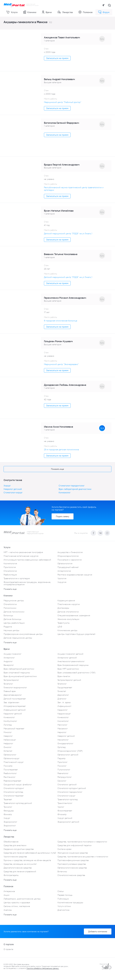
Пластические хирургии (69, 604)
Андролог (8, 661)
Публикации (63, 899)
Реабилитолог (10, 773)
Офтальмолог (10, 755)
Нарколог (62, 732)
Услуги (12, 12)
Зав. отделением (11, 702)
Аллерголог (9, 658)
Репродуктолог (65, 777)
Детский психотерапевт (15, 699)
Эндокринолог (10, 822)
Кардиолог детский (13, 714)
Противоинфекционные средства (73, 860)
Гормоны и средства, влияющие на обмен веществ (27, 860)
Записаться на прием (57, 58)
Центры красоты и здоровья (17, 902)
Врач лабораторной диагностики (75, 489)
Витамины (62, 871)
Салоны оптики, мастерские (17, 906)
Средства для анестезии (15, 845)
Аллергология (64, 571)
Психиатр (8, 766)
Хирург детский (65, 818)
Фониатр (8, 814)
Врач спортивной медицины (17, 673)
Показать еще (57, 469)
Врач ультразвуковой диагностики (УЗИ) (77, 673)
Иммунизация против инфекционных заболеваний (27, 560)
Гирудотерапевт (65, 687)
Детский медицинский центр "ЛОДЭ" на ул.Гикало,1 (68, 234)
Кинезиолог (65, 493)
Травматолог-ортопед (68, 799)
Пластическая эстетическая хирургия (21, 556)
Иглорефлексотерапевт (15, 706)
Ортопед (62, 747)
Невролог (8, 736)
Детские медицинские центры (18, 638)
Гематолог (8, 684)
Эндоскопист (10, 826)
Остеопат (8, 751)
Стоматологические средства (71, 875)
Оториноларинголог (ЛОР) (70, 751)
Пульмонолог (64, 770)
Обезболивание (11, 842)
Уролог (61, 807)
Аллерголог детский (67, 658)
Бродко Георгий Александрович (62, 165)
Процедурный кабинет (68, 567)
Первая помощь (65, 895)
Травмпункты (64, 623)
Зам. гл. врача (64, 702)
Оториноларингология (68, 556)
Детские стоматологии (68, 612)
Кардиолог (63, 710)
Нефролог (8, 743)
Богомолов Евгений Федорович (62, 123)
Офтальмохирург (12, 758)
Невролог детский (13, 489)
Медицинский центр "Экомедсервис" (61, 364)
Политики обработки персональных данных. (43, 968)
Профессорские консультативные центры (23, 634)
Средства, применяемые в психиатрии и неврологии (82, 842)
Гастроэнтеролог (11, 680)
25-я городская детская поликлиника (61, 450)
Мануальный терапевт (14, 729)
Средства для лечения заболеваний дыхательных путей (30, 853)
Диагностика (63, 910)
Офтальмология (65, 563)
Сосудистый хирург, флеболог (18, 785)
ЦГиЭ (60, 627)
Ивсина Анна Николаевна (59, 427)
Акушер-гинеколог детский (70, 654)
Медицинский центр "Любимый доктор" (63, 102)
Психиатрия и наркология (70, 560)
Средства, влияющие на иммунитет (20, 864)
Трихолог (8, 807)
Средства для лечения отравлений (20, 871)
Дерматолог (63, 695)
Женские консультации (68, 619)
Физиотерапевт (65, 811)
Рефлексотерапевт (12, 781)
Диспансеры (63, 608)
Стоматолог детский (67, 785)
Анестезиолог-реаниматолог (71, 661)
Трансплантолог (65, 803)
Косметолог (63, 721)
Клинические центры (67, 630)
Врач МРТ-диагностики (68, 669)
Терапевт (8, 799)
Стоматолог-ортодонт (14, 788)
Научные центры (11, 630)
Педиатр (61, 758)
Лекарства (65, 12)
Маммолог (62, 725)
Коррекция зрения (66, 601)
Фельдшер (9, 811)
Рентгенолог (10, 777)
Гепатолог (62, 684)
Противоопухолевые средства (72, 864)
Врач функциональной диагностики (20, 676)
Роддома (8, 627)
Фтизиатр (62, 814)
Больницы (8, 615)
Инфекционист (64, 706)
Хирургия (62, 582)
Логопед (8, 725)
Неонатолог (63, 740)
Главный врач (10, 691)
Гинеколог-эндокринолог (15, 687)
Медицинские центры (14, 601)
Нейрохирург (10, 740)
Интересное (9, 891)
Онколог (8, 747)
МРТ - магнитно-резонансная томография (23, 552)
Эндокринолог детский (68, 822)
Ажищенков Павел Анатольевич (62, 37)
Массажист (63, 729)
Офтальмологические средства (72, 868)
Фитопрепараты (11, 875)
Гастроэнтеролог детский (69, 680)
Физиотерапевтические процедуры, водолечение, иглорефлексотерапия (27, 583)
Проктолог (62, 762)
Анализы (8, 910)
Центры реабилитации (14, 623)
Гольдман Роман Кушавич (58, 341)
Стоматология (10, 571)
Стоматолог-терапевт (14, 796)
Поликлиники (10, 608)
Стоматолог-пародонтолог (72, 486)
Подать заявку (63, 516)
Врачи (47, 12)
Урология (62, 578)
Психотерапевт (11, 770)
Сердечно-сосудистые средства (19, 849)
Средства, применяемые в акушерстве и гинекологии (83, 857)
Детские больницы (12, 619)
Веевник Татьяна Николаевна (61, 254)
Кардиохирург (64, 714)
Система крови (64, 849)
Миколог (8, 732)
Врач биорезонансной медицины (73, 665)
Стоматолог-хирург (13, 493)
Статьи (61, 891)
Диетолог (62, 699)
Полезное (86, 12)
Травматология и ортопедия (17, 578)
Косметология (10, 563)
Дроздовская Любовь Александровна (65, 385)
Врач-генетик (64, 676)
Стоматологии (10, 604)
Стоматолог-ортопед (13, 792)
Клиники (30, 12)
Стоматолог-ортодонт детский (72, 788)
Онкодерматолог (65, 743)
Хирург (7, 486)
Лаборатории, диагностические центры (22, 899)
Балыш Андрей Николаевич (59, 79)
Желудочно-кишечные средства (73, 853)
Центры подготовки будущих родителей (76, 634)
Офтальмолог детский (68, 755)
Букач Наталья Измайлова (59, 211)
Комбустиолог (10, 721)
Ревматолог (63, 773)
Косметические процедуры (70, 902)
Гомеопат (62, 691)
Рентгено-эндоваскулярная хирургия (75, 575)
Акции (6, 895)
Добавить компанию (98, 931)
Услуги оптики (64, 906)
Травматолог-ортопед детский (18, 803)
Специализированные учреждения (74, 615)
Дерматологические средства (18, 868)
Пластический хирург (14, 762)
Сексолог (62, 781)
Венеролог (9, 665)
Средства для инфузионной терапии (75, 845)
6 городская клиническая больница (61, 321)
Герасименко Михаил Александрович (65, 298)
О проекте (8, 949)
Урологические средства (15, 857)
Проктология (10, 567)
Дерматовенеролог (13, 695)
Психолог (62, 766)
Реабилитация (10, 575)
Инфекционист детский (15, 710)
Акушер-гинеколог (12, 654)
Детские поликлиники (14, 612)
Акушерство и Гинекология (70, 552)
